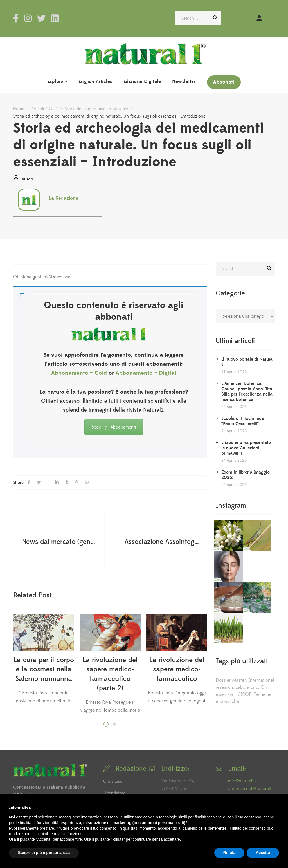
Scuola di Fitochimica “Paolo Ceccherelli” (243, 421)
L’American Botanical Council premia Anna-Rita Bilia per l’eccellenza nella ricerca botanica (247, 392)
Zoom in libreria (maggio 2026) (246, 475)
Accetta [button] (263, 853)
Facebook (16, 18)
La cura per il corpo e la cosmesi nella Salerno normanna (44, 669)
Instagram (28, 18)
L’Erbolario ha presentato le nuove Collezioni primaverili (246, 448)
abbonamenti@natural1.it (251, 789)
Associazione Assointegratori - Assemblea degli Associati (162, 542)
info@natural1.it (243, 781)
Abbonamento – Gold (79, 373)
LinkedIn (55, 18)
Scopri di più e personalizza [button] (44, 853)
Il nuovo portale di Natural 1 (247, 362)
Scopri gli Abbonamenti (114, 427)
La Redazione (63, 198)
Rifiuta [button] (229, 853)
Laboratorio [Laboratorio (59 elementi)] (247, 610)
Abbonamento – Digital (146, 373)
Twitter (41, 18)
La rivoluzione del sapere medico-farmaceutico (177, 669)
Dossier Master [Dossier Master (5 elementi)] (231, 603)
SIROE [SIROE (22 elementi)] (245, 617)
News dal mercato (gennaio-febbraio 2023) (60, 542)
